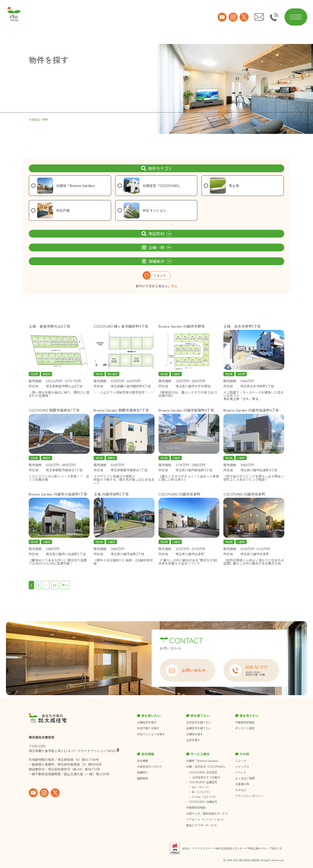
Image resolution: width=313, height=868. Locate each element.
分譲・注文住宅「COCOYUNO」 (207, 766)
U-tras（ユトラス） (205, 797)
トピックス (242, 766)
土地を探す (193, 740)
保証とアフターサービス (201, 825)
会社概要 (143, 761)
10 (55, 585)
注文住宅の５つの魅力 (206, 777)
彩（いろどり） (202, 792)
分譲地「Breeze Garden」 (203, 761)
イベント (241, 772)
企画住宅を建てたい (199, 728)
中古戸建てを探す (148, 728)
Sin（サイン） (201, 787)
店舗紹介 (143, 772)
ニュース (241, 761)
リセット (154, 275)
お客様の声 (242, 784)
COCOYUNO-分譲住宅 (203, 802)
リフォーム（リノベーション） (206, 819)
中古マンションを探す (151, 734)
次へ (65, 585)
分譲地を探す (194, 734)
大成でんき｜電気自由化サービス (207, 813)
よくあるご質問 (245, 778)
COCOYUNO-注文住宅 (203, 772)
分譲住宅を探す (147, 722)
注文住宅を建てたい (199, 722)
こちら (172, 286)
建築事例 (143, 778)
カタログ (241, 790)
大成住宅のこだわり (150, 766)
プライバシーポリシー (249, 796)
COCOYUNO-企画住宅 (203, 782)
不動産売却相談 (245, 722)
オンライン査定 (245, 728)
